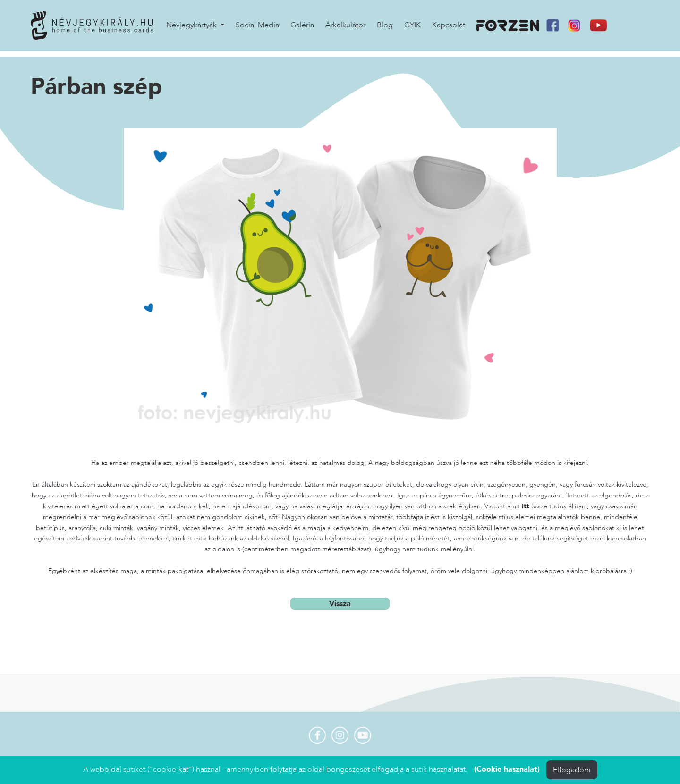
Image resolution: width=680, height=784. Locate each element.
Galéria (302, 28)
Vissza (340, 605)
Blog (385, 28)
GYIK (412, 28)
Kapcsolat (449, 28)
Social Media (257, 28)
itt (526, 507)
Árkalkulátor (345, 28)
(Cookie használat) (507, 769)
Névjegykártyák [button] (192, 28)
